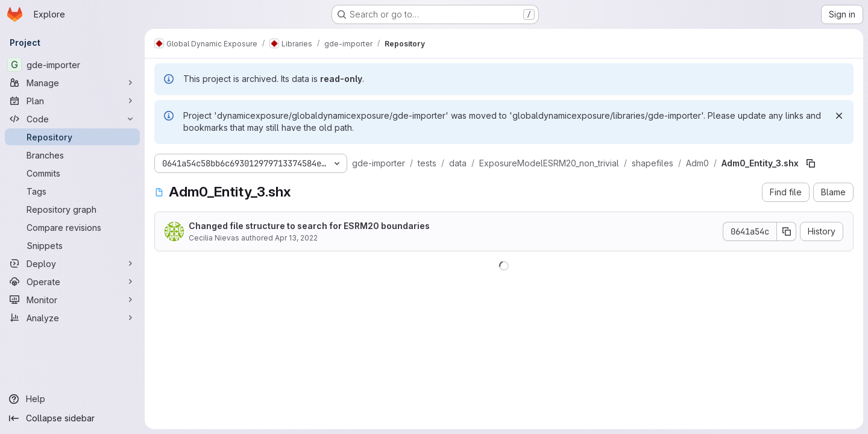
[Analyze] (72, 318)
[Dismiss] (839, 116)
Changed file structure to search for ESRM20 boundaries (309, 226)
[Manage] (72, 83)
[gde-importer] (72, 64)
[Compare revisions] (72, 227)
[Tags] (72, 191)
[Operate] (72, 281)
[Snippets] (72, 245)
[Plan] (72, 101)
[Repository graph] (72, 209)
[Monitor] (72, 300)
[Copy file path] (811, 163)
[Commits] (72, 173)
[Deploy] (72, 263)
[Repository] (72, 137)
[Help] (72, 399)
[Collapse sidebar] (72, 418)
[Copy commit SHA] (787, 231)
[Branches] (72, 155)
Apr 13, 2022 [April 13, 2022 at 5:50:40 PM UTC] (296, 238)
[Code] (72, 119)
